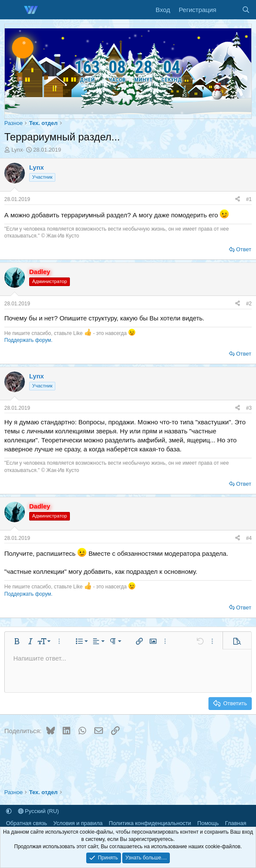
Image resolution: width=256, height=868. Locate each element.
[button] (17, 641)
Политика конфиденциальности (150, 823)
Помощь (208, 823)
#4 (249, 538)
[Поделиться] (238, 199)
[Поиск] (246, 10)
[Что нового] (229, 10)
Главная (236, 823)
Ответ (244, 249)
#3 (249, 408)
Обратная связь (27, 823)
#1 (249, 199)
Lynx (17, 150)
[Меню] (12, 10)
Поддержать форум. (28, 340)
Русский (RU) (39, 811)
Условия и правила (78, 823)
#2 (249, 304)
